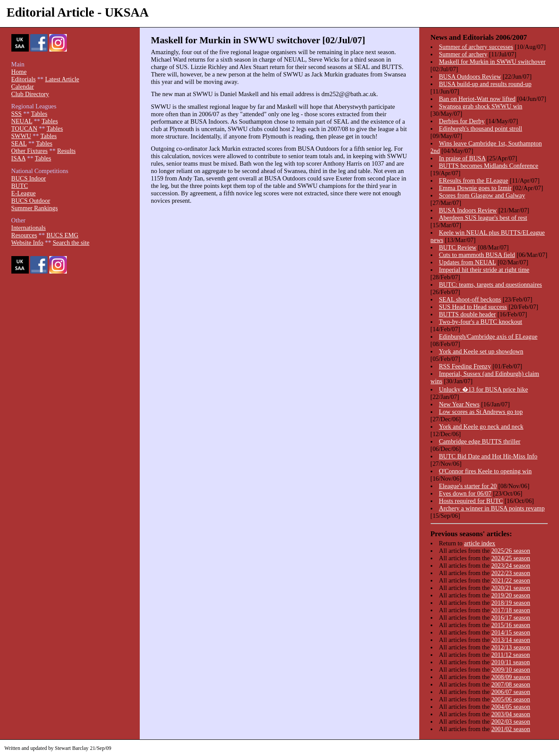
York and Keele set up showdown (481, 351)
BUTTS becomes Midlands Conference (488, 166)
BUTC (20, 186)
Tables (39, 114)
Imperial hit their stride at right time (484, 270)
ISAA (19, 158)
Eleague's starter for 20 (468, 486)
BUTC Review (458, 247)
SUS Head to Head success (473, 307)
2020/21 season (511, 588)
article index (480, 543)
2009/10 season (511, 669)
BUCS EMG (62, 235)
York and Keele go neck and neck (481, 427)
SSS (17, 114)
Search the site (71, 243)
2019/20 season (511, 595)
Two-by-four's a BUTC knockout (481, 322)
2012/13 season (511, 647)
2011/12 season (511, 655)
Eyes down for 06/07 (465, 493)
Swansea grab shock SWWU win (481, 106)
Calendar (23, 87)
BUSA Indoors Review (468, 210)
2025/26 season (511, 551)
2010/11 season (511, 662)
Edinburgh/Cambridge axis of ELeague (488, 336)
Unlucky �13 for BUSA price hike (483, 389)
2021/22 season (511, 580)
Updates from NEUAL (468, 262)
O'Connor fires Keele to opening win (485, 471)
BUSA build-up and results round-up (485, 84)
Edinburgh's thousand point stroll (481, 128)
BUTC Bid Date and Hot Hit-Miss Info (488, 456)
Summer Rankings (35, 208)
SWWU (21, 136)
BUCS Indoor (29, 178)
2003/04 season (511, 714)
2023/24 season (511, 565)
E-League (24, 193)
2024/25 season (511, 558)
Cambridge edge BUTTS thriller (480, 441)
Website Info (28, 243)
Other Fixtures (30, 151)
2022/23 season (511, 573)
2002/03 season (511, 721)
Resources (24, 235)
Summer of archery (463, 54)
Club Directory (30, 94)
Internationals (29, 228)
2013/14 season (511, 640)
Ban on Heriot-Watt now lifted (477, 99)
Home (19, 72)
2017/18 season (511, 610)
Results (66, 151)
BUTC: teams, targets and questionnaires (490, 284)
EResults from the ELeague (474, 180)
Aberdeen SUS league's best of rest (483, 218)
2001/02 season (511, 729)
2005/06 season (511, 699)
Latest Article (62, 79)
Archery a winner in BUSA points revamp (492, 508)
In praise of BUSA (462, 158)
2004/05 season (511, 707)
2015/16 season (511, 625)
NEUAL (22, 121)
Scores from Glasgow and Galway (482, 195)
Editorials (24, 79)
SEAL (19, 143)
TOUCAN (24, 128)
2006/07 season (511, 692)
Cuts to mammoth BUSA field (477, 255)
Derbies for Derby (462, 121)
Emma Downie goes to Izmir (475, 188)
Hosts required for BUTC (471, 501)
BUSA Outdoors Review (470, 76)
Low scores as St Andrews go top (481, 412)
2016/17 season (511, 617)
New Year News (459, 404)
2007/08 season (511, 684)
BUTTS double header (467, 314)
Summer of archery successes (476, 47)
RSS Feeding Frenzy (465, 366)
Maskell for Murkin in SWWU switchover (492, 62)
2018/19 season (511, 603)
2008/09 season (511, 677)
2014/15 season (511, 632)
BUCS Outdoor (31, 201)
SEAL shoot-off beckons (470, 299)
